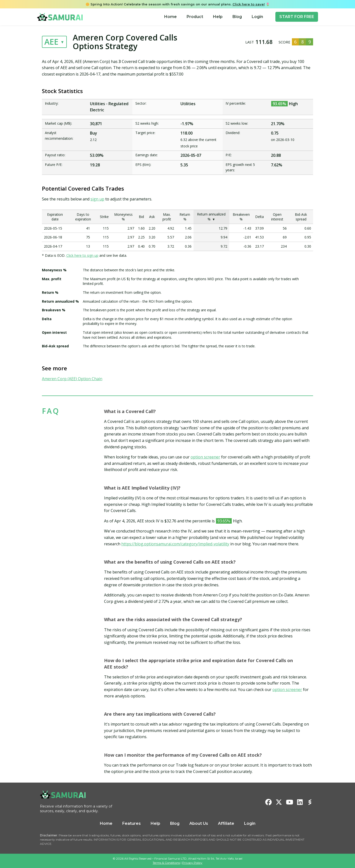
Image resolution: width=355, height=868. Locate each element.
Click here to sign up (82, 255)
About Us (199, 823)
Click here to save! (249, 4)
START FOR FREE (297, 17)
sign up (97, 199)
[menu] (214, 17)
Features (132, 823)
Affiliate (226, 823)
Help (218, 17)
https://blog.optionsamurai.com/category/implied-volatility (175, 544)
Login (257, 17)
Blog (237, 17)
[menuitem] (170, 17)
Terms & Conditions (166, 863)
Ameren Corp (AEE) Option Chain (72, 379)
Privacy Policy (192, 863)
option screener (205, 457)
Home (170, 17)
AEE (51, 42)
